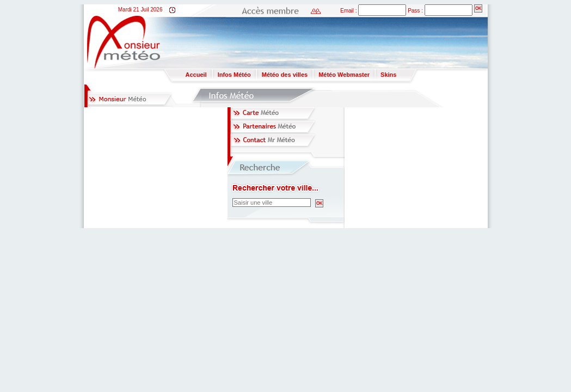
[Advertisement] (349, 41)
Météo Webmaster (344, 75)
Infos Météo (234, 75)
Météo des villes (285, 75)
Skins (388, 75)
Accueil (196, 75)
